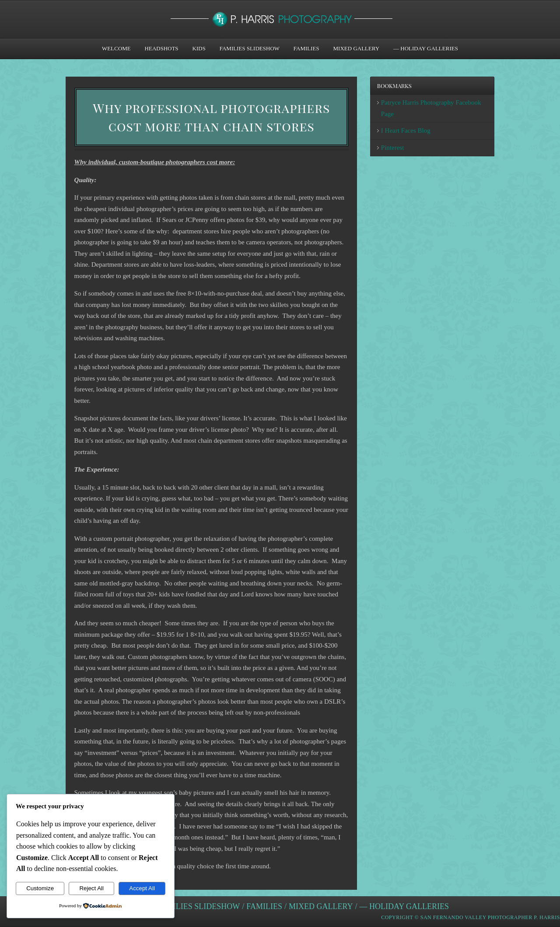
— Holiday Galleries (426, 48)
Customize (40, 888)
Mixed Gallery (357, 48)
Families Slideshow (250, 48)
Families (306, 48)
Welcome (116, 48)
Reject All (91, 888)
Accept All (142, 888)
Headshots (162, 48)
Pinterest (393, 148)
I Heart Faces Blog (406, 130)
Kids (199, 48)
